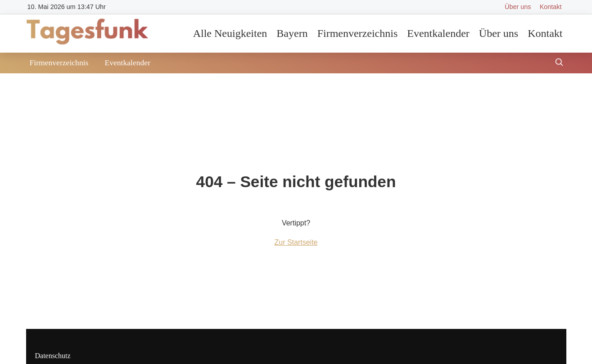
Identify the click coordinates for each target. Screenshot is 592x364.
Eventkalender (438, 33)
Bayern (292, 33)
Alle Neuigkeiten (230, 33)
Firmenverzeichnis (358, 33)
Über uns (518, 7)
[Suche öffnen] (559, 63)
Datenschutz (53, 356)
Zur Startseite (296, 242)
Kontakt (551, 7)
